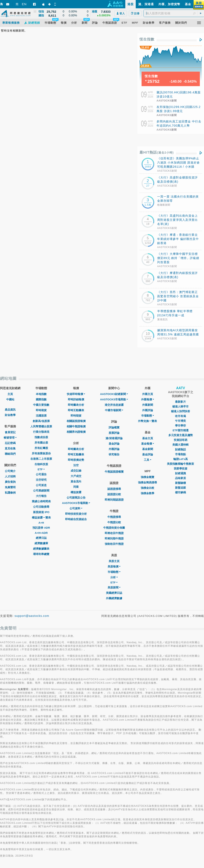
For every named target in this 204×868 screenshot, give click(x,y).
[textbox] (174, 13)
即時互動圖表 (76, 410)
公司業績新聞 (41, 491)
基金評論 (114, 444)
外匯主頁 (148, 394)
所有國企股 (41, 443)
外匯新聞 (148, 405)
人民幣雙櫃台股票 (41, 426)
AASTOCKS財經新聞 (114, 394)
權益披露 (76, 492)
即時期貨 (41, 410)
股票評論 (114, 433)
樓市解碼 (180, 492)
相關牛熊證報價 (76, 426)
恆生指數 (147, 39)
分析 (114, 577)
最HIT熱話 (157, 152)
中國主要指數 (41, 405)
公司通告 (41, 474)
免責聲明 (10, 487)
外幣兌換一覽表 (147, 421)
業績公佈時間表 (41, 501)
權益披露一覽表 (41, 518)
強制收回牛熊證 (114, 544)
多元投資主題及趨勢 (181, 435)
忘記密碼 (10, 443)
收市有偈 (180, 416)
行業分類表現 (41, 432)
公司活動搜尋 (41, 507)
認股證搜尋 (114, 489)
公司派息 (41, 485)
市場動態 (114, 572)
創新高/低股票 (41, 421)
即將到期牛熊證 (114, 539)
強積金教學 (147, 493)
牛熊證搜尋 (114, 517)
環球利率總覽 (41, 554)
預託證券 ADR (41, 528)
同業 (76, 487)
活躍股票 (41, 416)
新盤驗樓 (180, 483)
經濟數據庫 (41, 543)
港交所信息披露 (114, 405)
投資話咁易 (181, 440)
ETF (41, 469)
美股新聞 (114, 587)
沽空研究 (41, 480)
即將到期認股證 (114, 500)
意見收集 (10, 448)
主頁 (10, 394)
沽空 (76, 465)
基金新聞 (148, 449)
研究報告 (114, 454)
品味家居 (180, 478)
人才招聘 (10, 476)
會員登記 (10, 432)
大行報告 (41, 496)
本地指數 (41, 394)
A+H (41, 523)
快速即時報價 (76, 394)
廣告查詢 (10, 482)
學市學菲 (180, 426)
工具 (148, 460)
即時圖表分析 (76, 405)
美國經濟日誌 (114, 593)
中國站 (10, 399)
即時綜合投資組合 (76, 519)
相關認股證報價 (76, 421)
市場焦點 (180, 454)
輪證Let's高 (181, 459)
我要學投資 (181, 469)
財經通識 (180, 473)
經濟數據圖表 (41, 549)
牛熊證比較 (114, 522)
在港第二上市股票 (41, 459)
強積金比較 (147, 488)
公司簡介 (10, 471)
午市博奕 (180, 421)
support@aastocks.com (32, 616)
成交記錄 (76, 471)
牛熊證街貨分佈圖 (114, 528)
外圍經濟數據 (114, 598)
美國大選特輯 (180, 445)
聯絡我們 (10, 454)
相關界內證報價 (76, 432)
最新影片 (180, 402)
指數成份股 (41, 437)
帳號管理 (10, 438)
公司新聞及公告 (76, 498)
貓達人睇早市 (180, 406)
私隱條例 (10, 493)
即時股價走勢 (76, 460)
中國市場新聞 (114, 410)
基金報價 (148, 444)
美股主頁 (114, 561)
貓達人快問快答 (181, 411)
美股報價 (114, 567)
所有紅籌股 (41, 448)
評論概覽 (114, 427)
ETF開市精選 (181, 430)
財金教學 (10, 415)
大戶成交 (76, 476)
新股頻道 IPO (41, 512)
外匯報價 (148, 399)
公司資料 (76, 508)
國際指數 (41, 399)
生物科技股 (41, 464)
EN (24, 4)
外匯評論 (114, 449)
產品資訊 (10, 410)
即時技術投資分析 (76, 514)
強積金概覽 (147, 477)
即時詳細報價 (76, 399)
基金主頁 (148, 438)
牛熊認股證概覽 (114, 472)
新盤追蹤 (180, 488)
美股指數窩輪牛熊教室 (180, 464)
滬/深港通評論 (114, 438)
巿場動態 (148, 416)
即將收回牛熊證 (114, 533)
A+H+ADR (41, 533)
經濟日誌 (41, 538)
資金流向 (76, 481)
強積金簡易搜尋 (147, 482)
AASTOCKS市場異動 (76, 503)
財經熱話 (180, 449)
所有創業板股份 (41, 453)
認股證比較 (114, 494)
